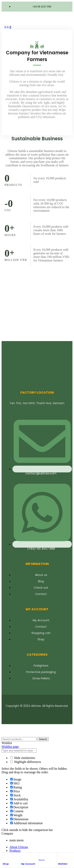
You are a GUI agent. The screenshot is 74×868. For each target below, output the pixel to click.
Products (15, 851)
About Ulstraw (19, 847)
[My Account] (23, 857)
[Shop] (5, 857)
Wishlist (63, 864)
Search (43, 739)
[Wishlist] (60, 857)
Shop (6, 864)
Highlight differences (26, 762)
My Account (28, 864)
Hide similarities (23, 758)
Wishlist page (10, 747)
